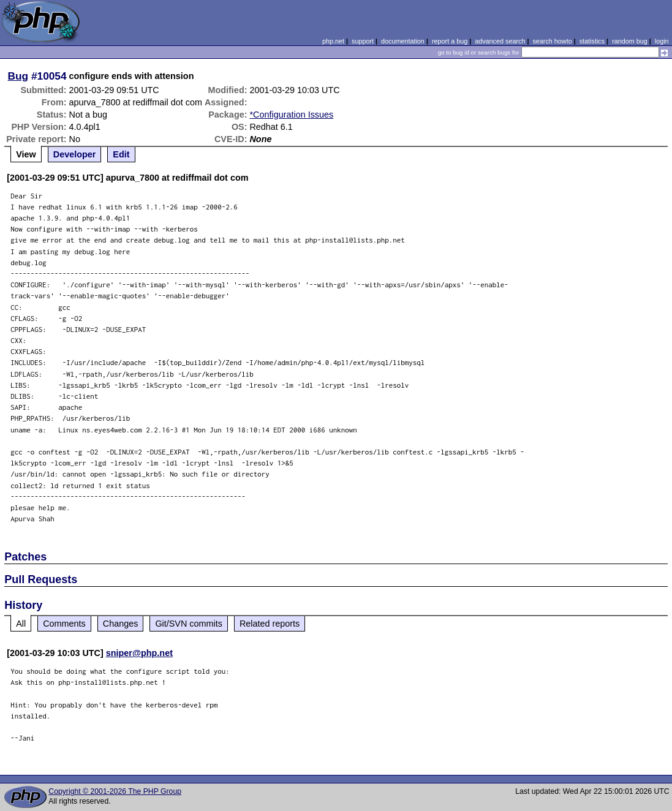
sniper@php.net (139, 653)
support (363, 41)
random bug (630, 41)
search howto (552, 41)
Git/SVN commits (189, 624)
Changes (121, 624)
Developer (75, 154)
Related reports (270, 624)
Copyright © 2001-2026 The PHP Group (115, 791)
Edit (121, 154)
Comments (64, 624)
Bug (18, 76)
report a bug (450, 41)
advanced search (500, 41)
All (21, 624)
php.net (333, 41)
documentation (403, 41)
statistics (592, 41)
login (662, 41)
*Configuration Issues (291, 115)
